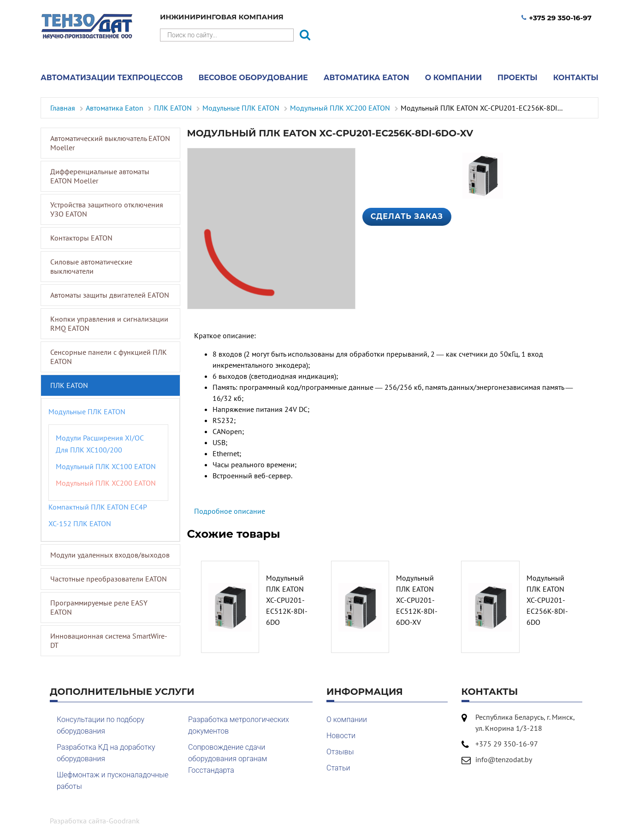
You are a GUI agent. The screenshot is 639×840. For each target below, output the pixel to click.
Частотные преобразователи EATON (109, 579)
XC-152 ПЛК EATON (80, 523)
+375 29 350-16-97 (556, 18)
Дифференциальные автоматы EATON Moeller (100, 176)
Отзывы (340, 752)
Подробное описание (230, 511)
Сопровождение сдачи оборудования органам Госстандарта (228, 759)
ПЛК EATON (69, 385)
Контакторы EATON (81, 238)
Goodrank (124, 821)
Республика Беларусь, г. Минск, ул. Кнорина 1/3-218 (525, 723)
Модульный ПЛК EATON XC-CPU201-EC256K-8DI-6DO (547, 600)
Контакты (576, 78)
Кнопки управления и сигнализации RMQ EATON (109, 323)
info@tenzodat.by (504, 759)
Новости (341, 736)
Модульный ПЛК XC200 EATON (106, 483)
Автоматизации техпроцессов (112, 78)
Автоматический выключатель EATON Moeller (110, 143)
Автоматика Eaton (367, 78)
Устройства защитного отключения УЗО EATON (107, 209)
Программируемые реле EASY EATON (99, 607)
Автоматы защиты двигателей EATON (110, 295)
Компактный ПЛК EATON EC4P (98, 507)
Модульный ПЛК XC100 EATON (106, 466)
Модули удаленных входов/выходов (110, 555)
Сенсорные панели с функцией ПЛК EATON (109, 357)
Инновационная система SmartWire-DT (109, 640)
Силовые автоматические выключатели (91, 266)
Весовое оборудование (253, 78)
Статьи (338, 768)
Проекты (518, 78)
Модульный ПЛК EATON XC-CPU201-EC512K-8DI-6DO (287, 600)
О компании (453, 78)
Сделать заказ (407, 216)
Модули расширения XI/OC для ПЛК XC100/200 (100, 444)
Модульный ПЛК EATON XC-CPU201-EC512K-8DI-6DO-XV (417, 600)
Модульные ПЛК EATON (87, 411)
